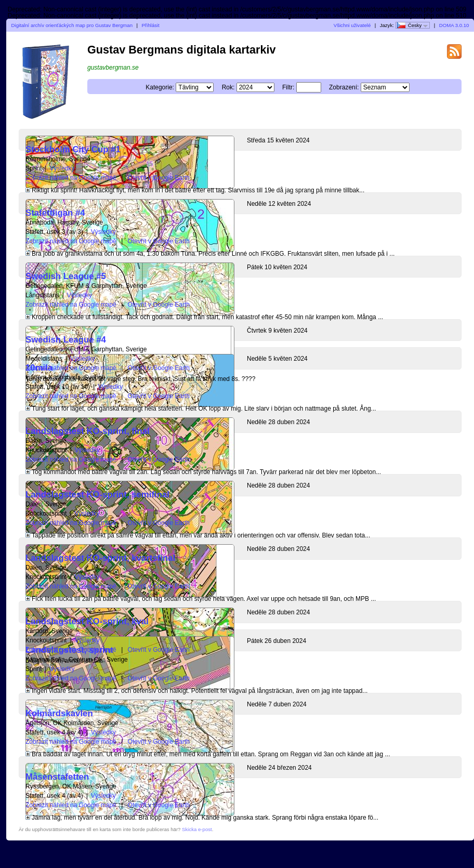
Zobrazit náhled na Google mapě (71, 178)
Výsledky (62, 168)
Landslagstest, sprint (69, 650)
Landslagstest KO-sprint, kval (87, 621)
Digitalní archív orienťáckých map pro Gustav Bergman (72, 25)
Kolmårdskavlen (59, 713)
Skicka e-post (197, 829)
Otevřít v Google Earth (159, 178)
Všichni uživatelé (352, 25)
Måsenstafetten (57, 777)
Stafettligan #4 (55, 213)
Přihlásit (150, 25)
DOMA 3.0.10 (454, 25)
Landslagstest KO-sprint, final (88, 431)
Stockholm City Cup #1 (73, 149)
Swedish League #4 (66, 340)
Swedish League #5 (66, 276)
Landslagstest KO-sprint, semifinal (97, 495)
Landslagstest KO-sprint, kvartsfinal (100, 558)
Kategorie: (160, 87)
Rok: (228, 87)
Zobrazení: (344, 87)
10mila (39, 368)
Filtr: (288, 87)
